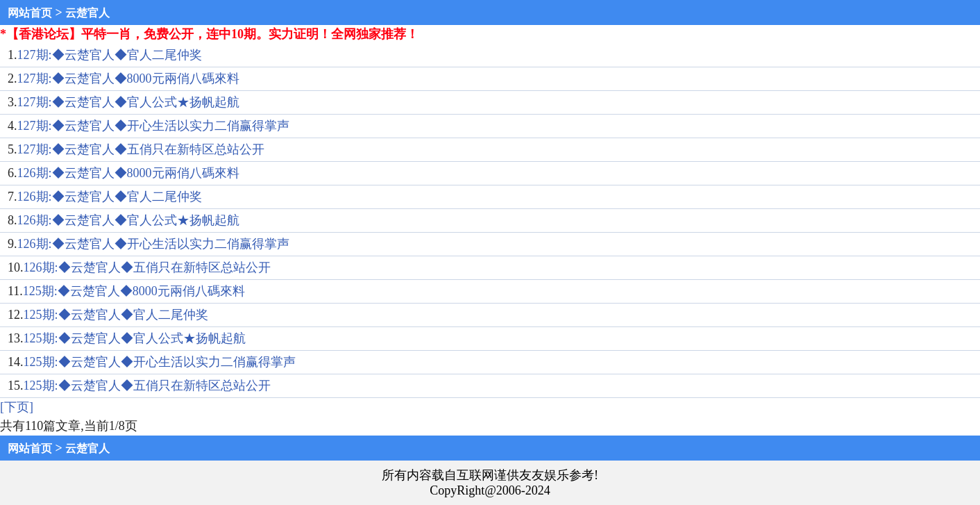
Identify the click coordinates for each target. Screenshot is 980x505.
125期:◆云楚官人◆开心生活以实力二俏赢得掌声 (160, 362)
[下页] (17, 407)
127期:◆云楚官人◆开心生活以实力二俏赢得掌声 (153, 126)
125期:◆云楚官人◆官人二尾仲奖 (116, 315)
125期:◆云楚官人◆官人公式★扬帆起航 (135, 338)
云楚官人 (87, 13)
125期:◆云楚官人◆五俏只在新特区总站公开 (147, 386)
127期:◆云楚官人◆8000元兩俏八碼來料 (128, 78)
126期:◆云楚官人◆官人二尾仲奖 (110, 197)
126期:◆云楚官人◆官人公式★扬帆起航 (128, 220)
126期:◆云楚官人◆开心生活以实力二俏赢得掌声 (153, 244)
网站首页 (30, 13)
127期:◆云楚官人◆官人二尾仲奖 (110, 55)
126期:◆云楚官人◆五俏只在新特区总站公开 (147, 267)
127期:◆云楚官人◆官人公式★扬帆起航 (128, 102)
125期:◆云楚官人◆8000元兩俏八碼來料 (134, 291)
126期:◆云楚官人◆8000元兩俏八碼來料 (128, 173)
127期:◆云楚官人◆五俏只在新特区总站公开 (141, 149)
